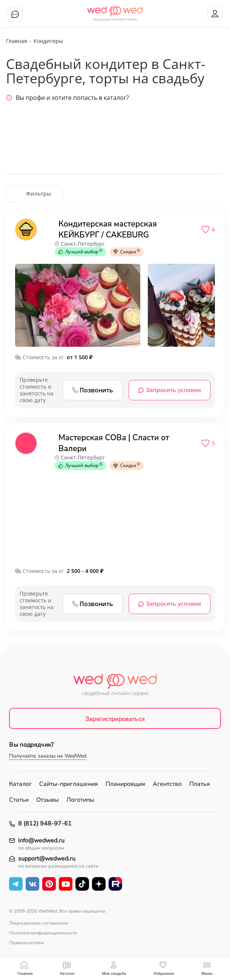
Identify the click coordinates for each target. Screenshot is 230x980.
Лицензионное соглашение (39, 923)
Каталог (20, 784)
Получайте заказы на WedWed (48, 756)
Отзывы (48, 800)
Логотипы (80, 800)
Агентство (167, 784)
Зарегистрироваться (115, 719)
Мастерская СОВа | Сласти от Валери (114, 443)
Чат (15, 14)
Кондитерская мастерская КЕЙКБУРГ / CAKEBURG (108, 229)
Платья (200, 784)
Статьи (19, 800)
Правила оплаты (27, 943)
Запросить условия (169, 390)
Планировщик (125, 784)
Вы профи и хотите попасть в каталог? (67, 98)
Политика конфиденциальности (43, 933)
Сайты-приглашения (69, 784)
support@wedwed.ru (47, 859)
